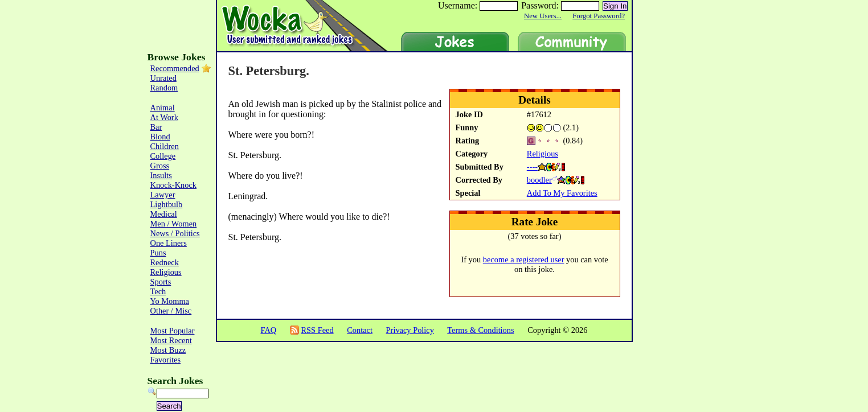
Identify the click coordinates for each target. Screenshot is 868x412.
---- (532, 167)
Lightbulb (167, 204)
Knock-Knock (174, 185)
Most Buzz (168, 350)
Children (165, 146)
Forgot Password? (599, 16)
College (163, 156)
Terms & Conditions (480, 330)
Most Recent (171, 340)
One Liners (169, 243)
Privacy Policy (410, 330)
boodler (539, 180)
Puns (158, 253)
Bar (156, 127)
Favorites (166, 360)
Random (164, 88)
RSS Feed (317, 330)
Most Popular (173, 331)
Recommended (175, 68)
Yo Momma (170, 301)
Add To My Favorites (562, 193)
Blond (160, 137)
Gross (160, 166)
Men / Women (174, 224)
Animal (163, 108)
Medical (164, 214)
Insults (161, 175)
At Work (164, 117)
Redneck (165, 262)
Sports (161, 282)
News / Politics (175, 233)
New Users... (543, 16)
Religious (542, 154)
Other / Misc (171, 311)
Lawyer (163, 195)
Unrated (163, 78)
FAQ (268, 330)
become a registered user (524, 259)
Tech (158, 291)
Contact (360, 330)
